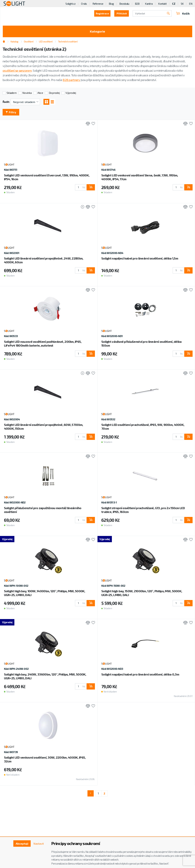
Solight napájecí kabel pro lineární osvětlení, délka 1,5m (140, 258)
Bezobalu (124, 4)
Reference (98, 4)
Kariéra (149, 4)
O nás (84, 4)
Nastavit (39, 844)
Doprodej (54, 93)
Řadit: (6, 102)
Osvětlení (29, 41)
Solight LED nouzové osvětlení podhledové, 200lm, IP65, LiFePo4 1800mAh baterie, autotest (43, 343)
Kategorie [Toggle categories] (97, 31)
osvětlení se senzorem (17, 70)
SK (182, 4)
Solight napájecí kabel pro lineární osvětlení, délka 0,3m (140, 674)
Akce (40, 93)
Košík (183, 13)
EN (191, 4)
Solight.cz (70, 4)
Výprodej (71, 93)
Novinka (27, 93)
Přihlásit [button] (122, 13)
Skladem (12, 93)
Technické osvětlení (68, 41)
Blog (111, 4)
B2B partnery (71, 80)
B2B (137, 4)
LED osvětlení (46, 41)
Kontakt (162, 4)
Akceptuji (22, 844)
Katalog (14, 41)
